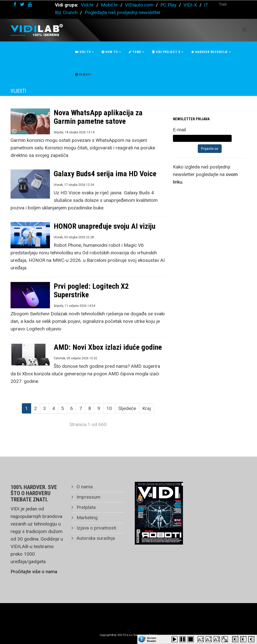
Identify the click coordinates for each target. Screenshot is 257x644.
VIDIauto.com (139, 5)
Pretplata (85, 507)
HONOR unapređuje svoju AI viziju (105, 226)
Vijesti (83, 75)
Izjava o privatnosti (96, 528)
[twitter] (22, 4)
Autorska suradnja (95, 538)
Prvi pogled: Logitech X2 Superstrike (91, 290)
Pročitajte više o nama (34, 572)
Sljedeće (127, 408)
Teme (135, 52)
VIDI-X (191, 5)
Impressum (88, 497)
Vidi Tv (83, 52)
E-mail (179, 130)
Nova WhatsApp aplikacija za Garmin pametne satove (98, 117)
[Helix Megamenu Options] (244, 30)
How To (110, 52)
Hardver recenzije (210, 52)
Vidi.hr (88, 5)
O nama (84, 487)
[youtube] (30, 4)
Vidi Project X (166, 52)
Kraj (147, 408)
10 (109, 408)
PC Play (168, 5)
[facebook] (15, 4)
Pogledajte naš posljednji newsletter (123, 12)
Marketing (86, 518)
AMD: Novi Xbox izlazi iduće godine (108, 347)
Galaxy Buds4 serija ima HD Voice (105, 174)
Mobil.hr (109, 5)
